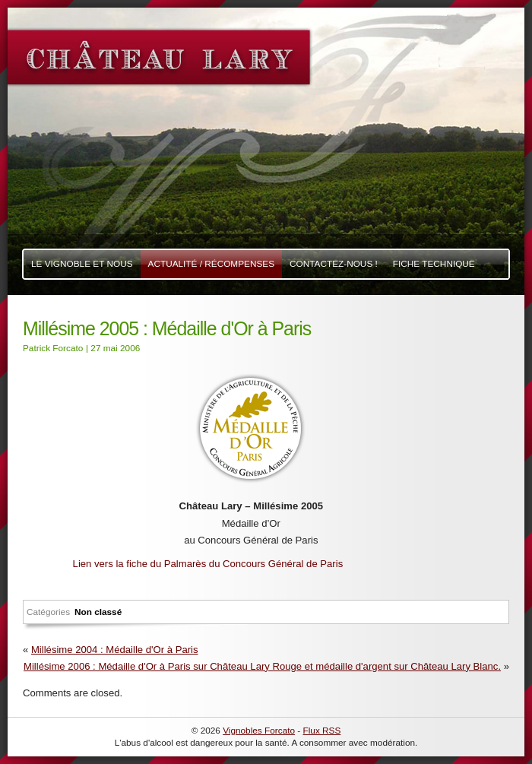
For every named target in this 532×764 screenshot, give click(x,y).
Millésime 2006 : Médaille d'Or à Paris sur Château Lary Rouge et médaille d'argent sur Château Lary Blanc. (262, 666)
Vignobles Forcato (259, 731)
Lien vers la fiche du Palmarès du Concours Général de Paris (208, 564)
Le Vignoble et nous (82, 264)
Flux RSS (322, 731)
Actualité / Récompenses (212, 264)
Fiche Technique (434, 264)
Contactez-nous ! (334, 264)
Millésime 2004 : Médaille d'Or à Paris (115, 650)
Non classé (98, 612)
